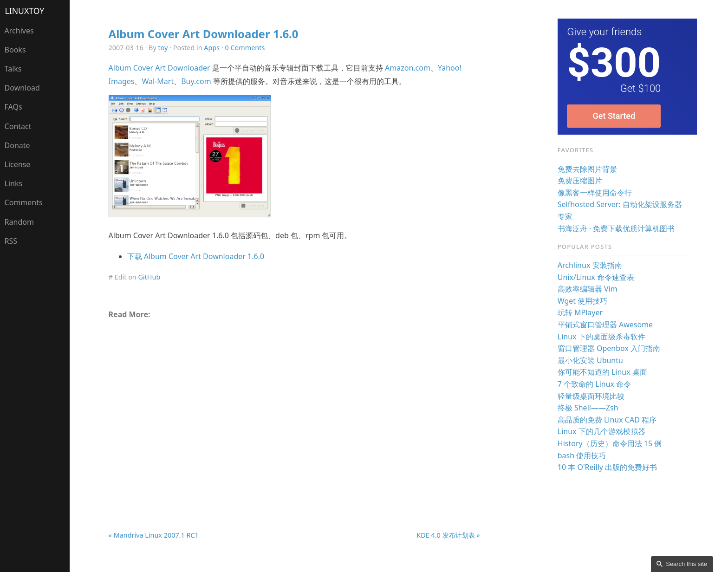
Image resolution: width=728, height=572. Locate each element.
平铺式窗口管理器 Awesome (605, 325)
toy (163, 48)
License (18, 164)
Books (15, 50)
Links (14, 183)
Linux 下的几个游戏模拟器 (601, 431)
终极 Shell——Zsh (588, 408)
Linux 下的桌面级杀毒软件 (601, 337)
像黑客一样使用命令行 (595, 193)
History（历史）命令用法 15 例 (610, 443)
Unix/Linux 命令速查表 (596, 277)
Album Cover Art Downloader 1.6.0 (204, 34)
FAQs (13, 107)
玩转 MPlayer (580, 312)
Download (22, 88)
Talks (13, 69)
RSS (11, 241)
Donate (17, 145)
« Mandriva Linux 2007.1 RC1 (154, 535)
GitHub (149, 277)
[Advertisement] (294, 403)
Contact (18, 126)
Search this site (686, 564)
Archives (19, 31)
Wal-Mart (158, 81)
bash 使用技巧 (582, 455)
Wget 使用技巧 (583, 301)
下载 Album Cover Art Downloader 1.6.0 (196, 256)
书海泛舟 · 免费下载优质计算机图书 (616, 228)
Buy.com (196, 81)
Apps (212, 48)
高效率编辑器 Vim (588, 289)
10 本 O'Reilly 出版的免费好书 (607, 467)
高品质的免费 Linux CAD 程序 (607, 420)
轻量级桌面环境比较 (591, 396)
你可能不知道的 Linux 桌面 (602, 372)
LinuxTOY (25, 11)
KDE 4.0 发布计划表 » (448, 535)
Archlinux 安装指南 (590, 265)
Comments (24, 202)
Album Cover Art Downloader (159, 68)
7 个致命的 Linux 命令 (594, 384)
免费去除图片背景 (587, 169)
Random (19, 222)
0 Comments (245, 48)
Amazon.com (408, 68)
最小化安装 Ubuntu (590, 360)
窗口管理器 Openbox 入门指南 (609, 348)
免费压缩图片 (580, 181)
